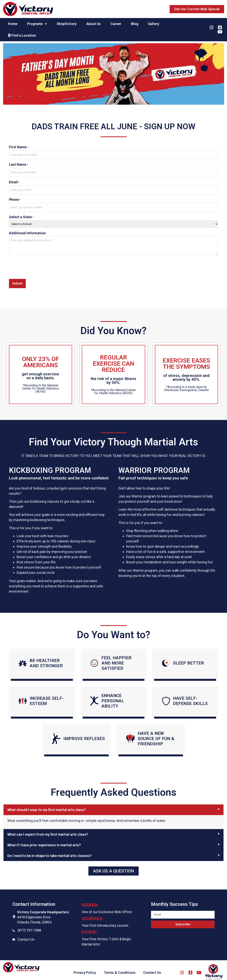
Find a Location (22, 35)
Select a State (21, 213)
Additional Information (27, 229)
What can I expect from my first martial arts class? (48, 829)
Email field (159, 904)
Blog (135, 24)
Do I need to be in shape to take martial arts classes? (50, 851)
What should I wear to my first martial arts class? (47, 805)
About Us (94, 24)
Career (116, 24)
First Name (19, 147)
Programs (37, 24)
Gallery (154, 24)
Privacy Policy (85, 968)
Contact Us (26, 934)
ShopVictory (67, 24)
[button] (197, 9)
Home (13, 24)
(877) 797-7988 (29, 925)
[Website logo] (28, 9)
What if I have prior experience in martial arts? (44, 840)
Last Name (18, 164)
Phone (15, 196)
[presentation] (38, 263)
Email (14, 180)
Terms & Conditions (120, 968)
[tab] (113, 805)
